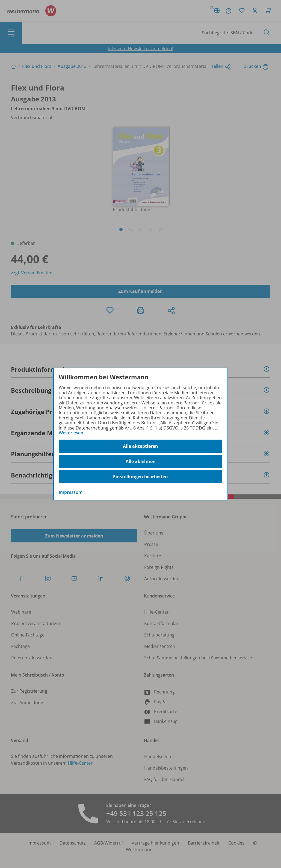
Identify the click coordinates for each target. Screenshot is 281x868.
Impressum (71, 492)
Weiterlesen (71, 433)
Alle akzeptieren (140, 446)
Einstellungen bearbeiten (140, 477)
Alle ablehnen (141, 461)
